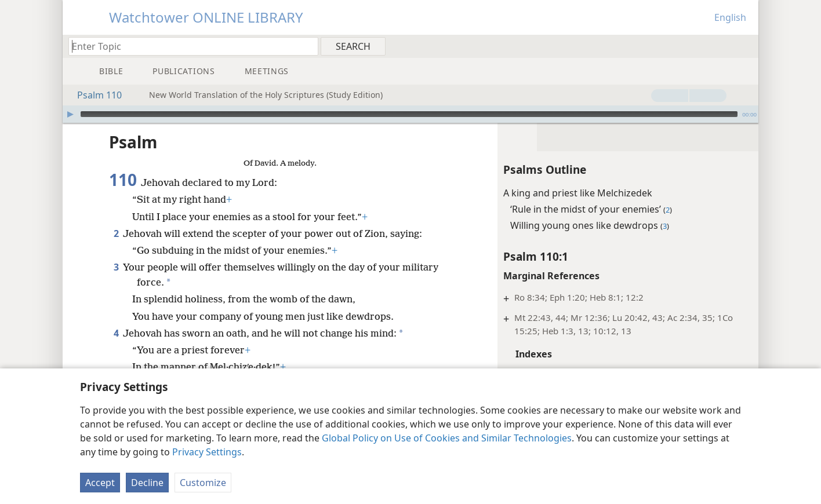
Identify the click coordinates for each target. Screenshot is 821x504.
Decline (147, 483)
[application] (410, 114)
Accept (100, 483)
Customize (203, 483)
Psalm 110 (94, 95)
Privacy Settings (207, 452)
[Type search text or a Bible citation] (188, 46)
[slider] (409, 114)
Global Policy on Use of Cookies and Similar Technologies (447, 438)
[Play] (70, 114)
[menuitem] (745, 46)
